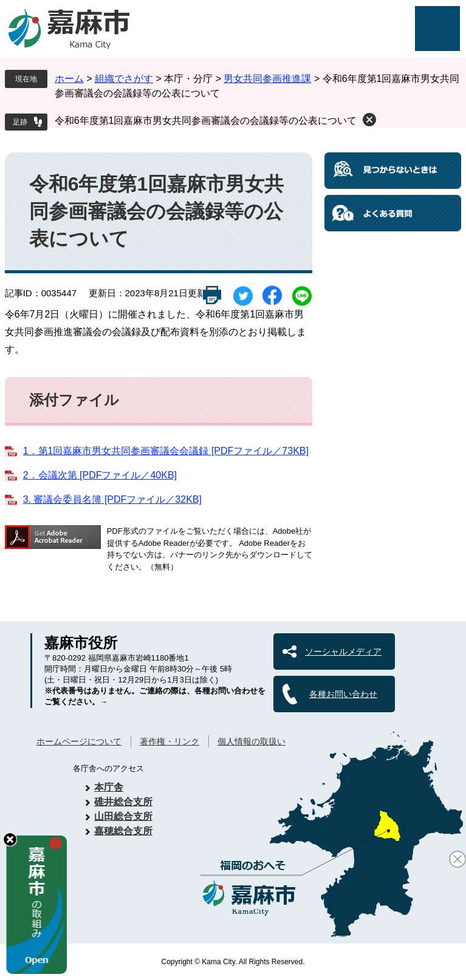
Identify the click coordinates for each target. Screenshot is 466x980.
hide (10, 839)
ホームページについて (79, 741)
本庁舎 (109, 787)
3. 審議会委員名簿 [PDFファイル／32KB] (112, 499)
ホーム (69, 79)
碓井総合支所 (123, 802)
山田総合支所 (123, 816)
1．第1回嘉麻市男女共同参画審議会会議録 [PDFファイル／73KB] (166, 451)
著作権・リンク (170, 741)
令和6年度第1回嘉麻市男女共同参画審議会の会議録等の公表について (206, 121)
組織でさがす (124, 79)
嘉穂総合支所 (123, 831)
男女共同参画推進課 (267, 79)
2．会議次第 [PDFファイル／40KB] (100, 475)
